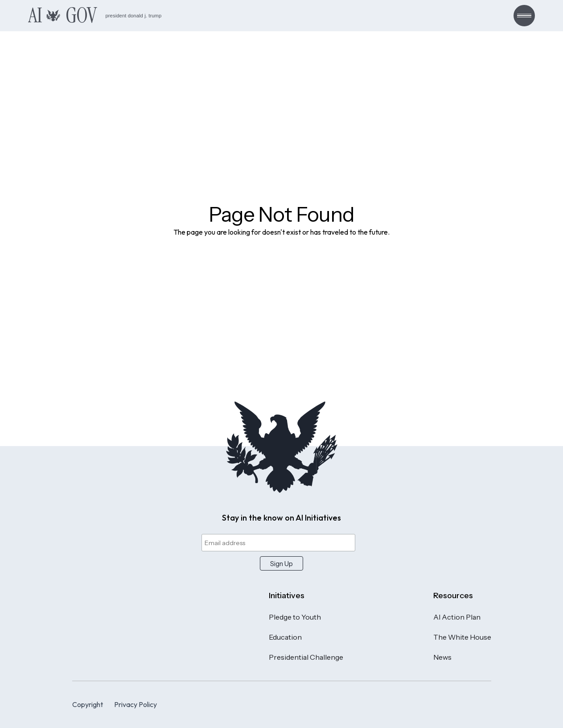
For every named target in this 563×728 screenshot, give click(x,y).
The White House (462, 637)
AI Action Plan (457, 617)
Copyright (88, 704)
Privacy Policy (136, 704)
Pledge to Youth (295, 617)
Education (285, 637)
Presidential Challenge (306, 657)
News (442, 657)
